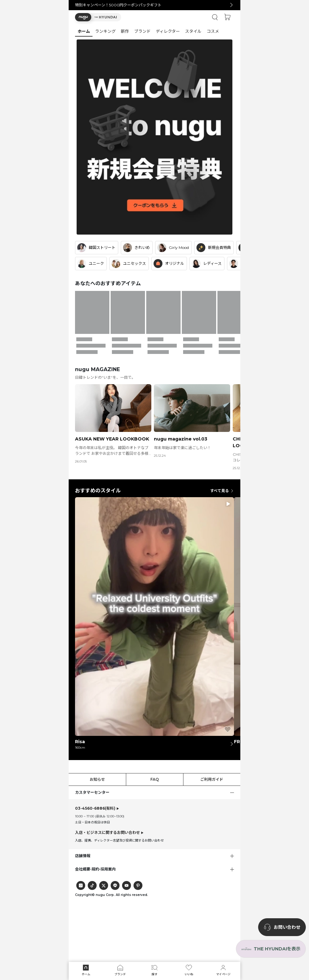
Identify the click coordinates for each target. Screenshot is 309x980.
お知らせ (97, 779)
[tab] (154, 31)
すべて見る (222, 491)
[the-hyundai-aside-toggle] (271, 949)
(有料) (95, 808)
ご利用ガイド (212, 779)
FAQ (155, 779)
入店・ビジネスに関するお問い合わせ (107, 832)
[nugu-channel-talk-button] (282, 927)
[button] (98, 17)
